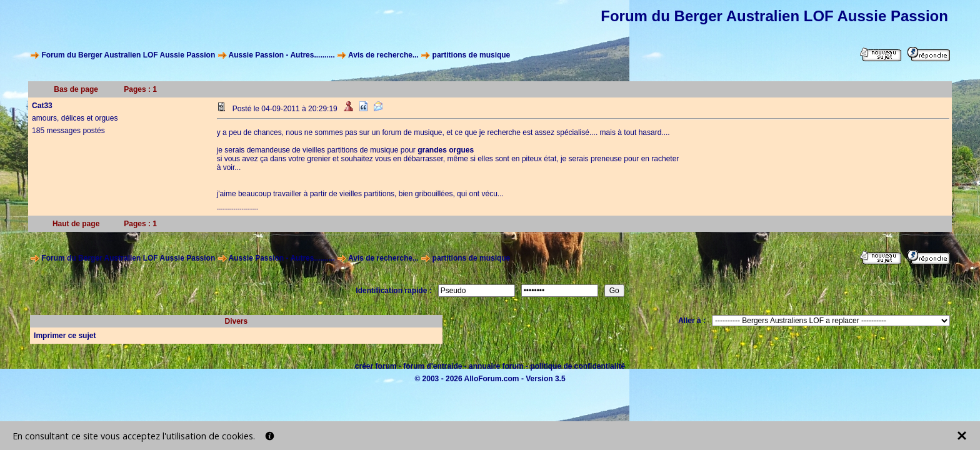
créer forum (376, 366)
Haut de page (76, 224)
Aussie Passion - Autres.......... (281, 55)
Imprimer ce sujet (65, 336)
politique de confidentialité (577, 366)
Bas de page (76, 89)
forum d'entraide (432, 366)
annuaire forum (496, 366)
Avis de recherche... (383, 55)
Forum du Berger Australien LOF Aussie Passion (128, 55)
